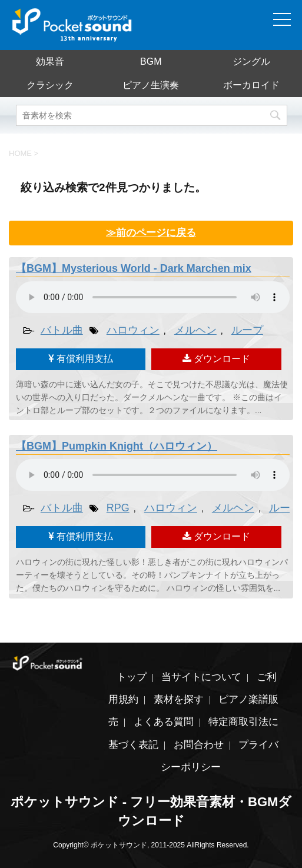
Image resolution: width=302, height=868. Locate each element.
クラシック (50, 85)
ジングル (251, 61)
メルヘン (195, 330)
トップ (132, 677)
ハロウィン (133, 330)
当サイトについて (201, 677)
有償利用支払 (80, 359)
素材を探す (179, 699)
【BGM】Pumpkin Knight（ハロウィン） (117, 446)
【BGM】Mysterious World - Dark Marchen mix (134, 268)
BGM (151, 61)
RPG (118, 508)
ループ (247, 330)
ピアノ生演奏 (151, 85)
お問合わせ (199, 745)
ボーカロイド (251, 85)
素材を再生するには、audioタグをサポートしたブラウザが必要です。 (153, 297)
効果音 (50, 61)
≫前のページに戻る (151, 233)
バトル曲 (62, 330)
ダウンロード (216, 359)
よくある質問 (164, 722)
